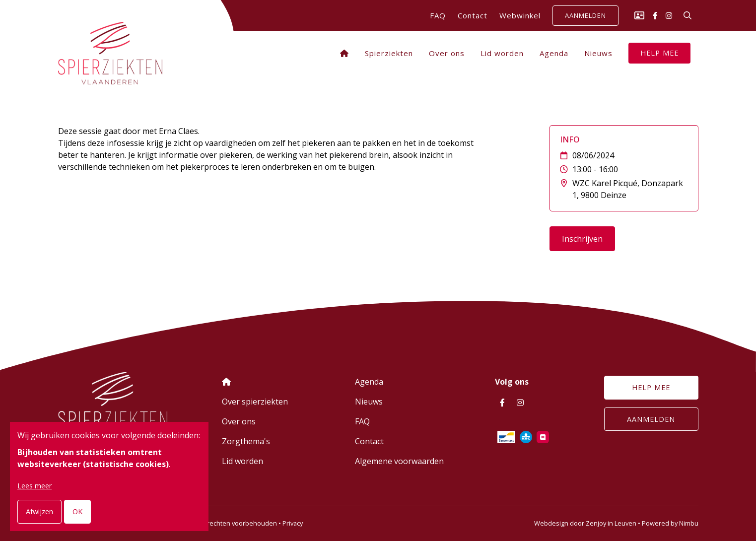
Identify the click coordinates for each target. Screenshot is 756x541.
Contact (473, 15)
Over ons (447, 53)
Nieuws (598, 53)
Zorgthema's (246, 441)
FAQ (438, 15)
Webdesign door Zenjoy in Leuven (585, 523)
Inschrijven (582, 239)
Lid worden (502, 53)
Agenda (554, 53)
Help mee (659, 53)
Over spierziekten (255, 402)
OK (77, 511)
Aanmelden (585, 16)
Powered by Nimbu (670, 523)
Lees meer (34, 486)
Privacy (293, 523)
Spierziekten (389, 53)
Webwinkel (520, 15)
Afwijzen (39, 511)
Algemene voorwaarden (399, 461)
